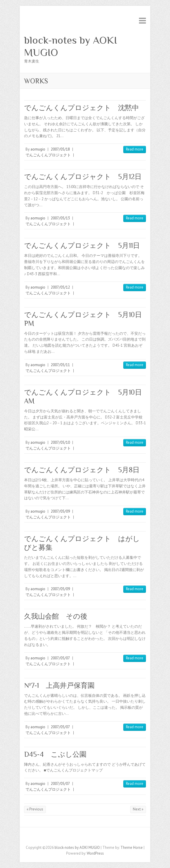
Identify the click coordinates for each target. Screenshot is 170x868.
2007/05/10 (60, 442)
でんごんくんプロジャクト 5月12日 (83, 177)
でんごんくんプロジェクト (48, 155)
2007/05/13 (60, 218)
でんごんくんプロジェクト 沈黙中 (82, 108)
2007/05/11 (60, 365)
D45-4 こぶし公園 (59, 754)
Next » (138, 809)
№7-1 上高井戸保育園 (59, 685)
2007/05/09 (60, 511)
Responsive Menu (142, 20)
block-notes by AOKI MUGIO (70, 46)
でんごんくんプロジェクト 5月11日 (82, 245)
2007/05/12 (60, 287)
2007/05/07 (60, 658)
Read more (135, 149)
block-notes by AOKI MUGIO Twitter (81, 837)
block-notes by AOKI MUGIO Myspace (89, 837)
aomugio (38, 149)
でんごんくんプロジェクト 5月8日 (82, 470)
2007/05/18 (60, 149)
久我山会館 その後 (56, 616)
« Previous (35, 809)
